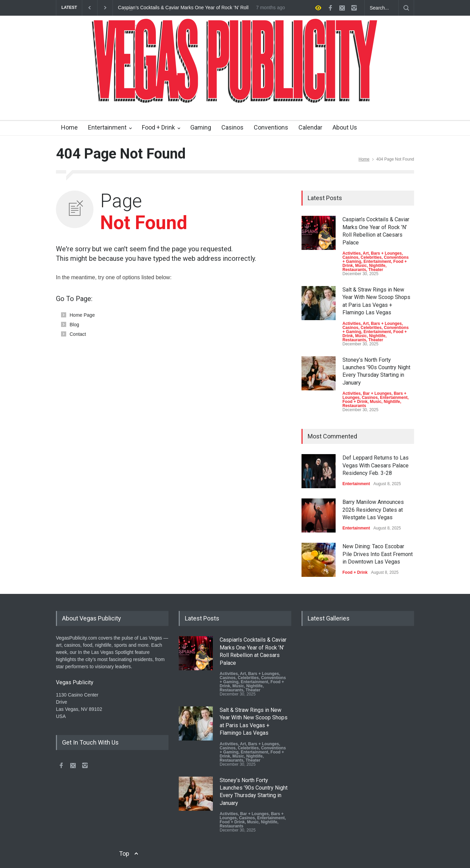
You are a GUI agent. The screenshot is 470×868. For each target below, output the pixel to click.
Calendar (310, 127)
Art (366, 253)
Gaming (201, 127)
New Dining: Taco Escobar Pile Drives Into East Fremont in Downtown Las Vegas (378, 554)
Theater (376, 270)
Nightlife (377, 266)
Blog (74, 325)
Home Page (82, 315)
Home (69, 127)
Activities (351, 253)
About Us (345, 127)
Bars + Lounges (386, 253)
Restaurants (354, 270)
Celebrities (371, 257)
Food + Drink (158, 127)
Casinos (232, 127)
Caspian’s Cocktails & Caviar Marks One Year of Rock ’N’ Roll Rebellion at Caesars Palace (183, 8)
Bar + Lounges (377, 393)
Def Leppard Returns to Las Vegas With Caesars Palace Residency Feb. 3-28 (376, 465)
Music (361, 266)
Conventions (271, 127)
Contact (78, 334)
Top (124, 854)
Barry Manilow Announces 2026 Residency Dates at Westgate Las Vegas (373, 510)
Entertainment (107, 127)
